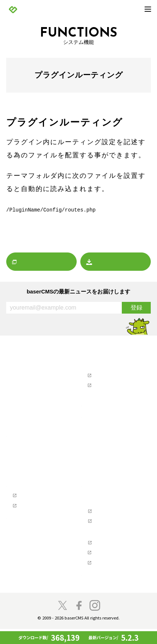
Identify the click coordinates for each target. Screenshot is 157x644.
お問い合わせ (100, 394)
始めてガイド (25, 464)
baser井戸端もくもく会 (36, 575)
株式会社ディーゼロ (107, 567)
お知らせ (21, 374)
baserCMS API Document (112, 529)
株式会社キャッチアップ (112, 577)
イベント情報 (25, 399)
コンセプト (23, 533)
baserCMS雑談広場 (102, 589)
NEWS (13, 365)
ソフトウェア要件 (105, 501)
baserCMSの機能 (29, 456)
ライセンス (98, 509)
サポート (91, 365)
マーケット (23, 416)
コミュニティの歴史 (32, 541)
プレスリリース (28, 390)
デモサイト (23, 472)
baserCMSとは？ (29, 447)
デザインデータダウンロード (117, 437)
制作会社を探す (98, 406)
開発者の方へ (25, 566)
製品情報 (16, 439)
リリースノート (28, 382)
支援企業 (91, 541)
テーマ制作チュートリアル (40, 513)
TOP (11, 354)
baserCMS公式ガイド (34, 502)
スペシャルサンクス (32, 583)
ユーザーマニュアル (107, 386)
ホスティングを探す (103, 417)
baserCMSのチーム (31, 550)
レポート (21, 407)
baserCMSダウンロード (107, 429)
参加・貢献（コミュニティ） (37, 524)
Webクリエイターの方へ (32, 493)
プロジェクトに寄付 (32, 558)
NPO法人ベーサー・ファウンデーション (117, 553)
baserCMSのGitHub (106, 519)
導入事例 (21, 481)
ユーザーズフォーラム (110, 375)
